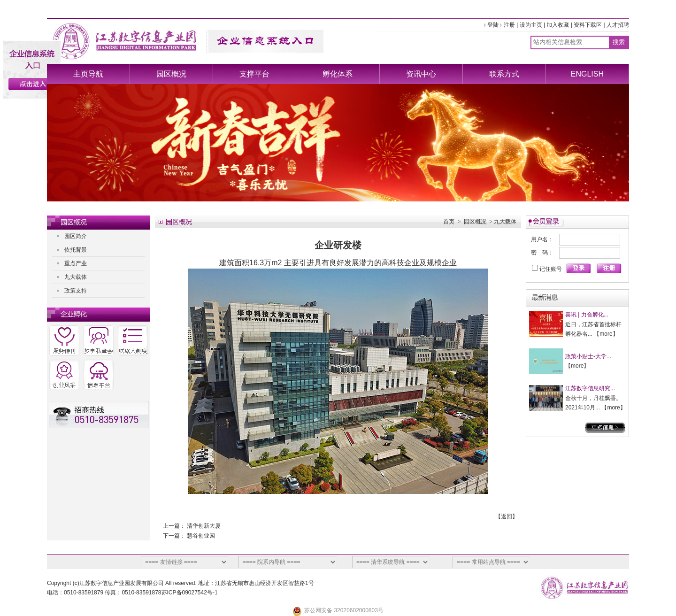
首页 (449, 222)
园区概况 (171, 74)
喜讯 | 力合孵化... (587, 315)
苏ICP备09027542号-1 (190, 593)
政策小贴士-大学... (588, 356)
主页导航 (88, 74)
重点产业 (76, 263)
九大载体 (76, 277)
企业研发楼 (338, 245)
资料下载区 (588, 25)
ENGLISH (587, 74)
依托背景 (76, 250)
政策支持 (76, 291)
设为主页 (531, 25)
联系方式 (504, 74)
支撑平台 (254, 74)
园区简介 (76, 236)
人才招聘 (618, 25)
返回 (507, 516)
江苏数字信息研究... (590, 388)
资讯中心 (421, 74)
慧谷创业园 (201, 536)
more (606, 334)
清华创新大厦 (204, 526)
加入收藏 (558, 25)
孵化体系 (338, 74)
